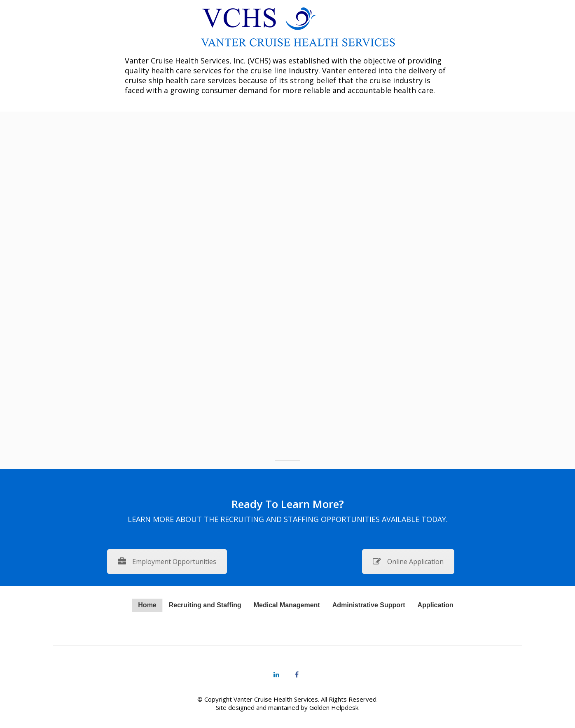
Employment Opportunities (167, 562)
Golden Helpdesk (334, 707)
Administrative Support (369, 605)
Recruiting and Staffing (205, 605)
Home (147, 605)
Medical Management (287, 605)
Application (436, 605)
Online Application (408, 562)
